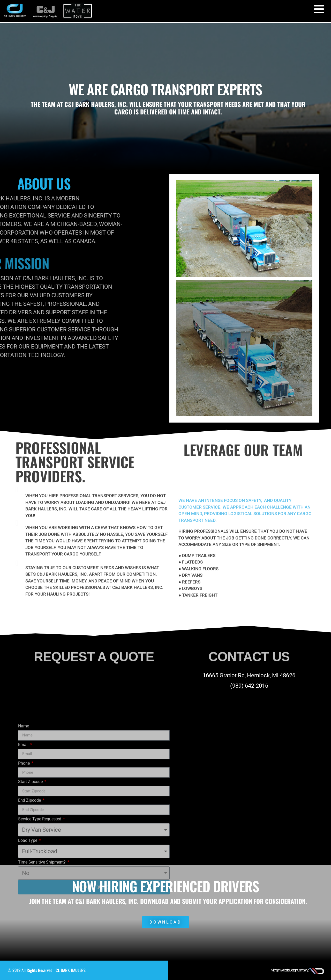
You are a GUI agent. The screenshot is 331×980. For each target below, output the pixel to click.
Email (24, 829)
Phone (24, 848)
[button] (181, 229)
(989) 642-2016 (249, 686)
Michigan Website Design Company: (290, 970)
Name (24, 810)
